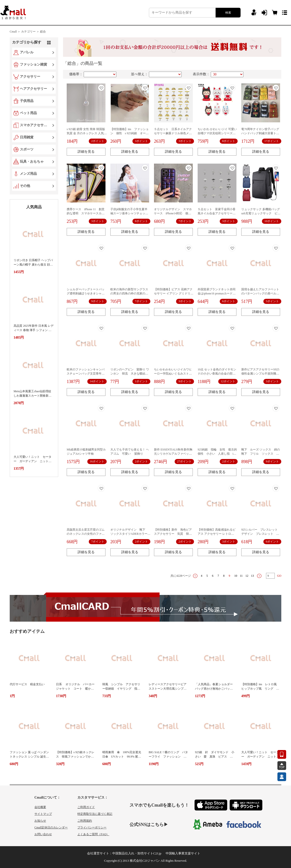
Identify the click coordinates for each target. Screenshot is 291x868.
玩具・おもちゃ (32, 162)
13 (252, 576)
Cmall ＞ (15, 32)
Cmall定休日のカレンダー (51, 827)
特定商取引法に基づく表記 (95, 814)
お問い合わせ (43, 834)
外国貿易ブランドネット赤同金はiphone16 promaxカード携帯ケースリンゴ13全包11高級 (217, 293)
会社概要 (40, 807)
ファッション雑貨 (33, 64)
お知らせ (40, 821)
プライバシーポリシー (92, 827)
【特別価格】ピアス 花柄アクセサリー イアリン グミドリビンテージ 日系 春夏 (174, 293)
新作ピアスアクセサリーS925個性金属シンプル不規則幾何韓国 (260, 374)
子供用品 (27, 101)
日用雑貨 (27, 137)
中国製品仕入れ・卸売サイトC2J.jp (137, 853)
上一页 (195, 576)
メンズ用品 (28, 174)
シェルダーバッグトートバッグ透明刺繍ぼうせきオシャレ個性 (86, 293)
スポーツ (27, 149)
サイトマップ (43, 814)
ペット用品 (28, 113)
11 (241, 576)
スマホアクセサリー (34, 125)
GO (279, 576)
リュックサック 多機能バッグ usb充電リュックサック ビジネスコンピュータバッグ (262, 213)
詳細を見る (86, 152)
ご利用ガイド (86, 807)
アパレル (27, 52)
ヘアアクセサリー (33, 89)
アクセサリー (30, 77)
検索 (228, 13)
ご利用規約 (85, 821)
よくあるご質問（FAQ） (93, 834)
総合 (43, 32)
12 (247, 576)
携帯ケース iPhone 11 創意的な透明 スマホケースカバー (86, 213)
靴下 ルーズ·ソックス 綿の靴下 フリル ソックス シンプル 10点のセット (261, 454)
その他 (25, 186)
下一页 (259, 576)
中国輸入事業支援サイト (183, 853)
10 (236, 576)
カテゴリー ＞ (30, 32)
